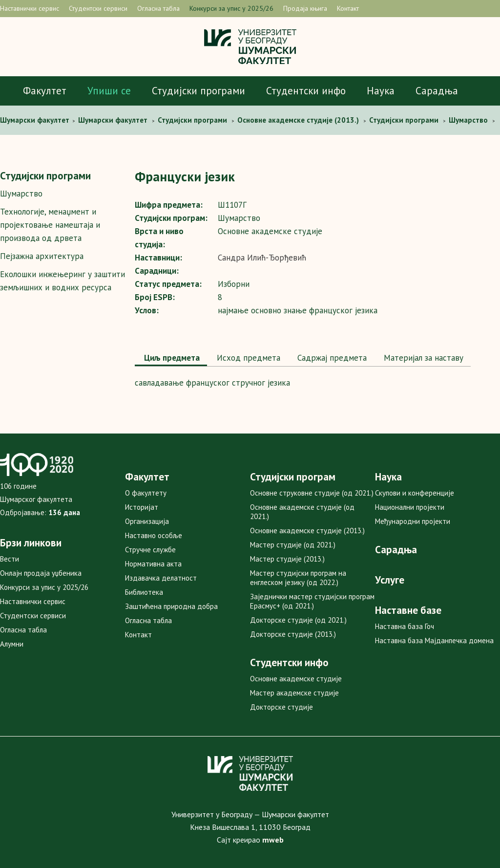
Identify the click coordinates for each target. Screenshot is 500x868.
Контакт (348, 8)
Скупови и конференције (415, 493)
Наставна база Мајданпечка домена (434, 640)
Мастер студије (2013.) (287, 559)
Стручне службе (150, 550)
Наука (381, 91)
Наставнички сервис (30, 8)
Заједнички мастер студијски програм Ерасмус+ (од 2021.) (312, 601)
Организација (147, 521)
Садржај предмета (331, 358)
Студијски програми (198, 91)
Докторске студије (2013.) (293, 634)
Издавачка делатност (161, 578)
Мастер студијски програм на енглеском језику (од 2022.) (298, 578)
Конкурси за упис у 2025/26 (231, 8)
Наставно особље (154, 535)
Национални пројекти (410, 507)
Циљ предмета (171, 358)
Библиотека (144, 592)
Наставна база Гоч (405, 626)
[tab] (171, 359)
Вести (10, 559)
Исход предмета (247, 358)
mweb (273, 840)
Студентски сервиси (98, 8)
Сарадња (437, 91)
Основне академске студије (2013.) (307, 531)
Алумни (12, 644)
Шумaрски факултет (36, 120)
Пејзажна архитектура (42, 256)
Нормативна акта (153, 564)
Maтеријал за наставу (422, 358)
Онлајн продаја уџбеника (41, 573)
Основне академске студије (296, 679)
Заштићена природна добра (171, 606)
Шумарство (21, 194)
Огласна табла (158, 8)
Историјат (142, 507)
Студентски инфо (306, 91)
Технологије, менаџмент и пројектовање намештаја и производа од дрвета (50, 225)
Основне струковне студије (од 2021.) (312, 493)
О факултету (146, 493)
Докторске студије (281, 707)
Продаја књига (305, 8)
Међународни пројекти (413, 521)
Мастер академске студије (294, 693)
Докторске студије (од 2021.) (298, 620)
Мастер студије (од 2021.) (293, 545)
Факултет (45, 91)
